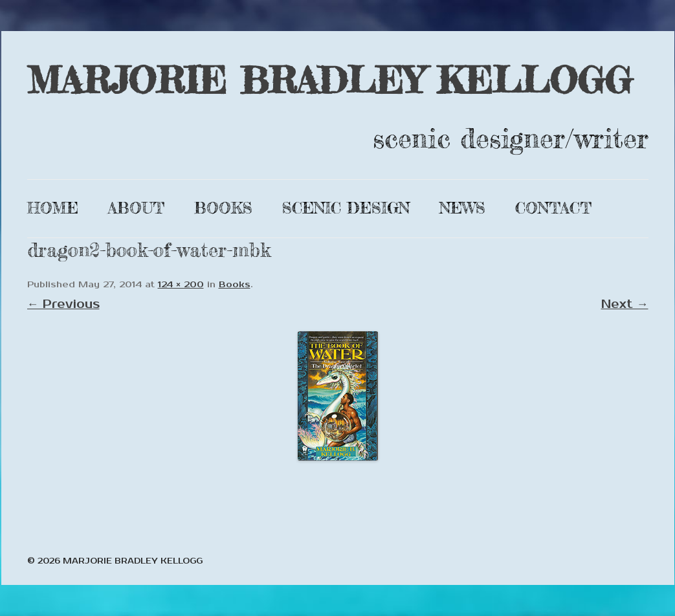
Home (53, 208)
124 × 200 (181, 285)
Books (223, 208)
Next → (625, 304)
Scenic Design (346, 208)
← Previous (63, 304)
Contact (553, 208)
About (136, 208)
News (462, 208)
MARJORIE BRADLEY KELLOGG (329, 80)
